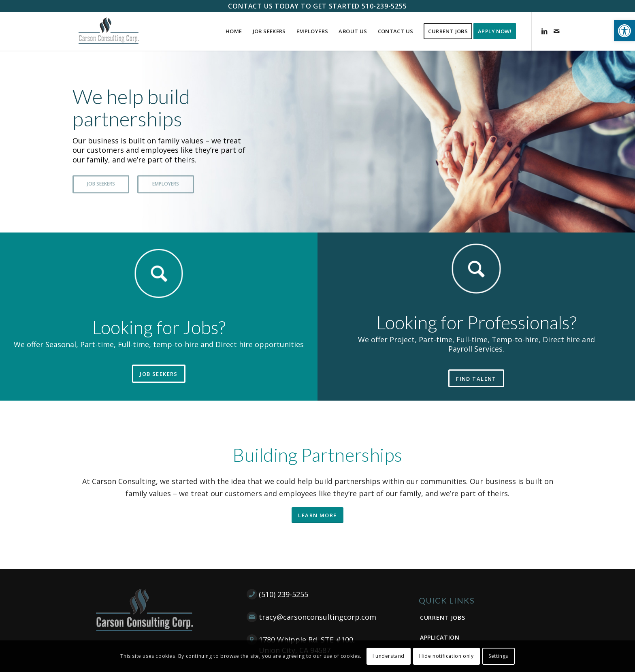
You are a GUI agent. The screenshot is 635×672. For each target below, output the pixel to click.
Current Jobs (442, 618)
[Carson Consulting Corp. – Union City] (109, 31)
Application (440, 637)
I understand (389, 656)
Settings (498, 656)
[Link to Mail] (556, 31)
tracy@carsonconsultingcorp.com (317, 617)
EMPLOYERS (166, 182)
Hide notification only (446, 656)
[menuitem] (234, 31)
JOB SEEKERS (101, 182)
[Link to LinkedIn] (544, 31)
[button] (624, 31)
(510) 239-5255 (283, 594)
